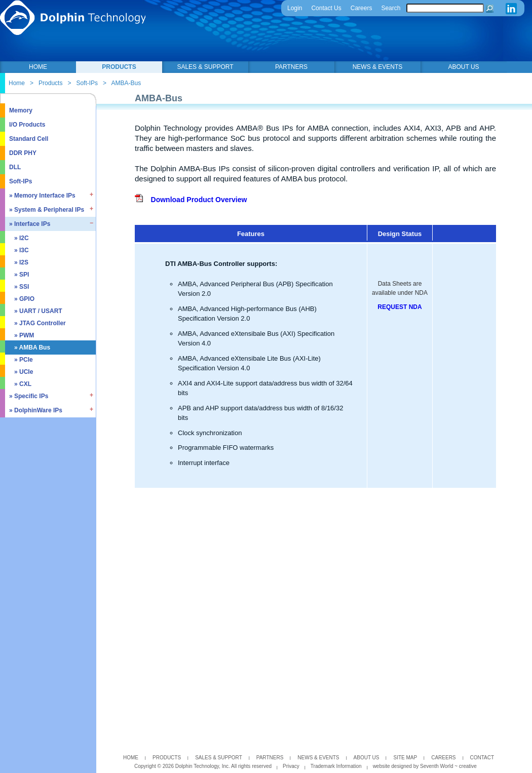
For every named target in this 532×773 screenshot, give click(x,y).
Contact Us (326, 8)
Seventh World (437, 766)
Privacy (291, 766)
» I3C (22, 250)
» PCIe (24, 360)
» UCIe (24, 372)
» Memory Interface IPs (42, 196)
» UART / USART (38, 311)
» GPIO (24, 299)
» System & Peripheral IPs (47, 210)
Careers (362, 8)
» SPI (22, 275)
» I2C (22, 238)
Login (295, 8)
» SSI (22, 287)
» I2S (21, 262)
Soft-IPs (87, 83)
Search (391, 8)
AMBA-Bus (126, 83)
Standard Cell (29, 139)
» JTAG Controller (40, 323)
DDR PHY (23, 153)
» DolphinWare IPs (36, 410)
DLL (15, 167)
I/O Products (27, 125)
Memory (21, 110)
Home (17, 83)
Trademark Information (336, 766)
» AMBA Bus (32, 347)
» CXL (23, 384)
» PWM (24, 335)
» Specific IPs (29, 396)
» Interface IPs (30, 224)
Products (50, 83)
